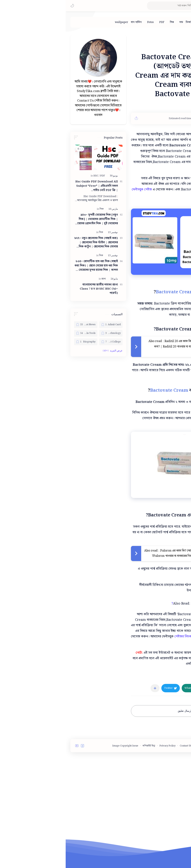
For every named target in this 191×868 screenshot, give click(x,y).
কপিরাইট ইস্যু (83, 806)
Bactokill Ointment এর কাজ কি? (139, 663)
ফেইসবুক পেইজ (76, 189)
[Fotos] (85, 22)
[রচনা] (38, 279)
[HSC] (31, 176)
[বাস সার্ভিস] (71, 22)
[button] (7, 6)
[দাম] (116, 22)
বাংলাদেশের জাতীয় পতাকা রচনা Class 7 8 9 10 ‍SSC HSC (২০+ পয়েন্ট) (33, 289)
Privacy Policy (102, 806)
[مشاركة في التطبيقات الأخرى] (89, 748)
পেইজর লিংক (117, 696)
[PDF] (96, 22)
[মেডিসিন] (165, 737)
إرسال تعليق (119, 771)
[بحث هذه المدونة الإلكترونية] (114, 6)
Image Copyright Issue (60, 806)
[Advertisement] (95, 627)
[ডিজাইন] (124, 22)
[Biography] (20, 342)
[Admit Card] (45, 325)
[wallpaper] (56, 22)
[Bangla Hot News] (20, 325)
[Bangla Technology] (45, 333)
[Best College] (45, 342)
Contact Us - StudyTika (127, 806)
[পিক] (106, 22)
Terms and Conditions (156, 806)
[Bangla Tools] (20, 333)
